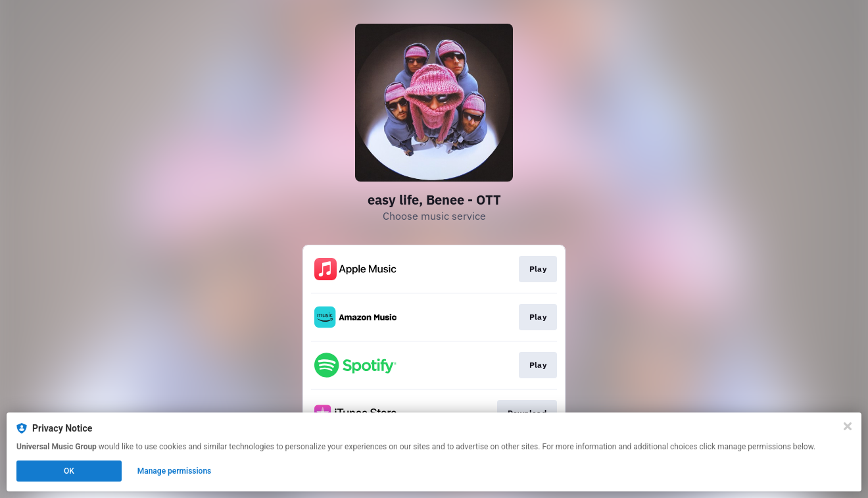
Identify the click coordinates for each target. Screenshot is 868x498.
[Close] (848, 426)
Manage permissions (175, 471)
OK (69, 471)
